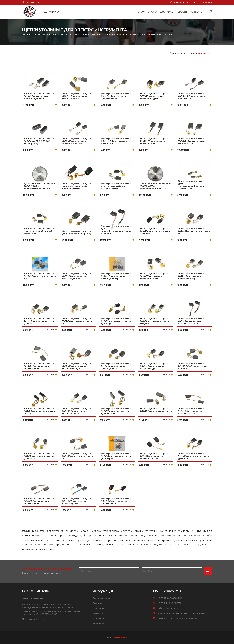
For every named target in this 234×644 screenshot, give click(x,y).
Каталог (37, 34)
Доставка (166, 12)
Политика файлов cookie (36, 619)
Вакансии (99, 623)
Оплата (152, 12)
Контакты (196, 12)
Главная (26, 34)
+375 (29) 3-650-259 (203, 2)
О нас (141, 12)
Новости (181, 12)
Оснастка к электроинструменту (62, 34)
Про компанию (102, 598)
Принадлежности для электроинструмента (105, 34)
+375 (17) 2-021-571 (169, 603)
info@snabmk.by (180, 2)
